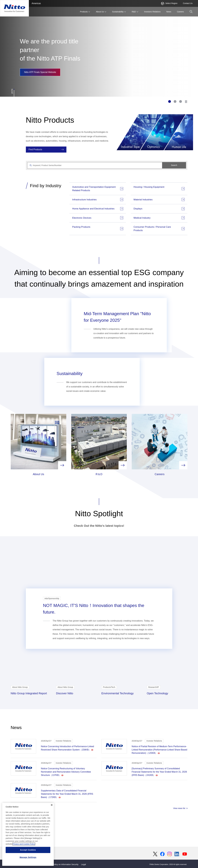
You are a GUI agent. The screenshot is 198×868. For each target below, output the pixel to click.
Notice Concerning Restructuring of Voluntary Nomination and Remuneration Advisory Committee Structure (66, 796)
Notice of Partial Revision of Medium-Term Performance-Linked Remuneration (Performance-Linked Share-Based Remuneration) (159, 774)
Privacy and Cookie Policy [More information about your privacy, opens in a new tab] (24, 844)
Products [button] (84, 12)
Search (174, 165)
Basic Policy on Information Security (63, 864)
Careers (180, 12)
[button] (191, 11)
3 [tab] (181, 101)
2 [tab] (175, 101)
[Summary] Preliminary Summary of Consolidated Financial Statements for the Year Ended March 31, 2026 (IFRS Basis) (159, 796)
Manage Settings (28, 857)
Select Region (169, 3)
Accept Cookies (28, 850)
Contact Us (188, 3)
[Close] (52, 805)
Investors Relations (152, 12)
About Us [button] (100, 12)
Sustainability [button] (118, 12)
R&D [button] (134, 12)
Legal (83, 864)
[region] (28, 835)
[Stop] (186, 101)
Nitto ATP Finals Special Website (40, 72)
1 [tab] (170, 101)
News (169, 12)
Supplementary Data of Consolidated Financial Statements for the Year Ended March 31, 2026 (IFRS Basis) (67, 818)
